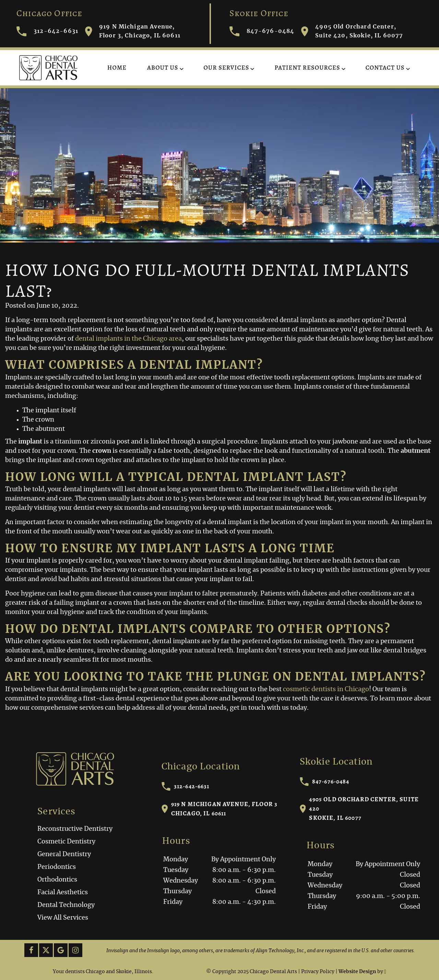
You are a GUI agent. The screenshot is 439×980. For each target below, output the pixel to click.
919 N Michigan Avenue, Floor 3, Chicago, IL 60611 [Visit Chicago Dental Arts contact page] (133, 31)
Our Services (227, 68)
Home (117, 68)
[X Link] (46, 950)
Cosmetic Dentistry (66, 842)
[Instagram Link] (75, 950)
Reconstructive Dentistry (75, 829)
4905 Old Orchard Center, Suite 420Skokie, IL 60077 (359, 808)
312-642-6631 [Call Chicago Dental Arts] (47, 31)
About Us (163, 68)
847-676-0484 (325, 782)
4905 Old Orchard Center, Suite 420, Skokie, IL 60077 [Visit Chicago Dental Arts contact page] (352, 31)
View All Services (63, 918)
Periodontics (57, 867)
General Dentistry (64, 854)
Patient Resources (307, 68)
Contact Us (385, 68)
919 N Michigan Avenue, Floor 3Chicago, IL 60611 (220, 809)
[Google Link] (61, 950)
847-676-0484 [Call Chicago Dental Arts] (262, 31)
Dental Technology (66, 905)
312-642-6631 (186, 786)
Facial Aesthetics (63, 893)
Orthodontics (57, 880)
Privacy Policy (318, 972)
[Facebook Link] (31, 950)
